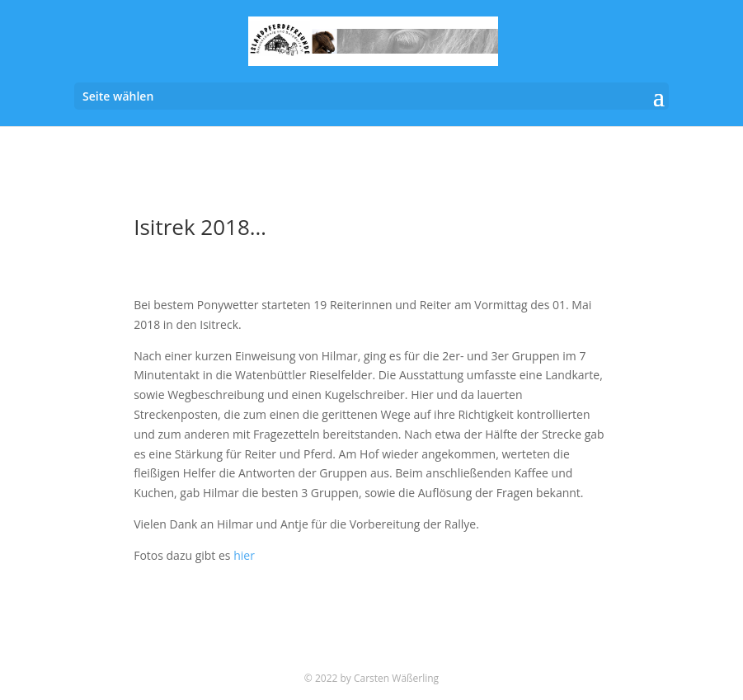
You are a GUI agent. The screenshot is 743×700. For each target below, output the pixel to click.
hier (244, 555)
